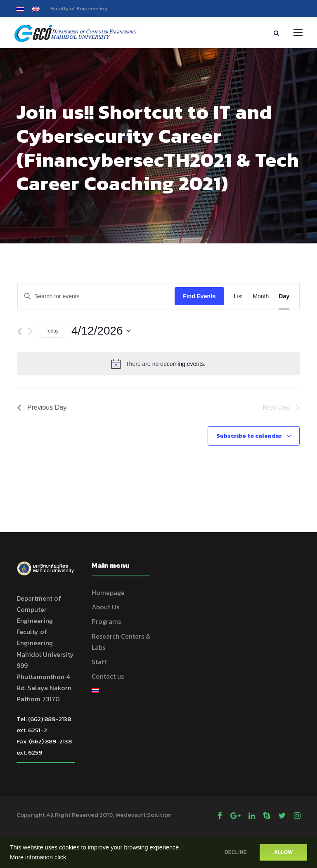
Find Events (199, 297)
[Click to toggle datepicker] (101, 332)
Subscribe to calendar (249, 437)
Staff (99, 663)
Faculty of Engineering (79, 8)
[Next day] (30, 333)
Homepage (108, 593)
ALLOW (283, 852)
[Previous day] (20, 333)
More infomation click (38, 857)
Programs (106, 623)
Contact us (108, 677)
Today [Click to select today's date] (52, 332)
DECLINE (232, 852)
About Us (105, 608)
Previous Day (42, 409)
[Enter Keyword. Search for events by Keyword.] (96, 297)
